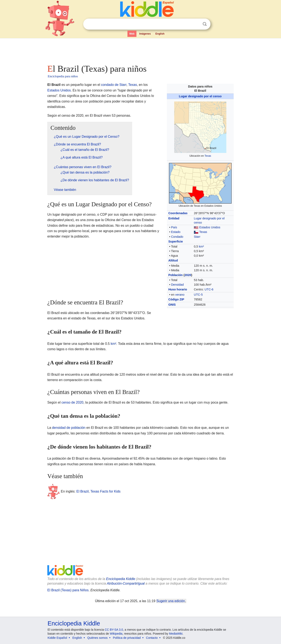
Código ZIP (176, 299)
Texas (208, 156)
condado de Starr (114, 85)
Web (132, 34)
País (174, 227)
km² (201, 246)
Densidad (177, 285)
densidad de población (69, 428)
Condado (177, 237)
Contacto (152, 638)
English (160, 34)
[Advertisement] (140, 50)
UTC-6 (209, 289)
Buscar (205, 24)
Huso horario (178, 289)
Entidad (174, 218)
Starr (197, 237)
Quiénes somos (97, 638)
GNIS (172, 305)
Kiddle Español (57, 638)
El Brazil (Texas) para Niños (68, 590)
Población (176, 275)
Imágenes (145, 34)
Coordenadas (178, 213)
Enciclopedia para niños (63, 76)
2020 (188, 275)
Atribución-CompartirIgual (126, 583)
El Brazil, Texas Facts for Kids (98, 491)
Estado (176, 232)
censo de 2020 (72, 402)
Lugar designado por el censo (200, 96)
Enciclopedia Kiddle (121, 579)
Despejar (196, 24)
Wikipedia (116, 634)
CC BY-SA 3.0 (114, 630)
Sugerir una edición (171, 601)
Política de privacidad (127, 638)
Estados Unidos (210, 227)
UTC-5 (198, 295)
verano (180, 295)
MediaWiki (176, 634)
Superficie (176, 241)
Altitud (173, 260)
